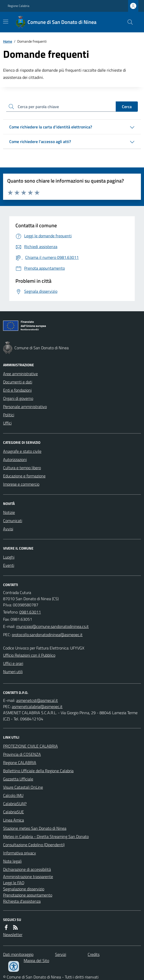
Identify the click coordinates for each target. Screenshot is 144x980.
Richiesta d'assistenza (22, 901)
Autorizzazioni (15, 459)
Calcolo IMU (13, 795)
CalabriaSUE (13, 812)
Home (8, 41)
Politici (9, 415)
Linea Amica (13, 820)
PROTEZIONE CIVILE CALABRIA (30, 746)
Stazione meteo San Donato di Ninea (35, 828)
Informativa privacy (20, 853)
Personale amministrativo (25, 407)
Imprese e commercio (21, 484)
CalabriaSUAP (15, 804)
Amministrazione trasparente (28, 877)
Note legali (12, 861)
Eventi (9, 565)
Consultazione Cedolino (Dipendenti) (34, 845)
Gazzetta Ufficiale (18, 779)
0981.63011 (30, 612)
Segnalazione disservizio (24, 889)
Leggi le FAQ (14, 883)
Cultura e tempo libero (22, 468)
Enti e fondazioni (17, 390)
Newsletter (13, 935)
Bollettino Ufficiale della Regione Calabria (38, 771)
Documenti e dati (18, 382)
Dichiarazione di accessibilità (27, 869)
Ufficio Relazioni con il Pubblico (29, 655)
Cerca (127, 107)
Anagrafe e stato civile (22, 451)
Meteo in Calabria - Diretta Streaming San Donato (46, 836)
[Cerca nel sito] (128, 22)
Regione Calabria (19, 6)
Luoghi (9, 557)
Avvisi (8, 529)
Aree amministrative (20, 374)
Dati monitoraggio (18, 954)
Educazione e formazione (24, 476)
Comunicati (13, 521)
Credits (94, 954)
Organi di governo (18, 398)
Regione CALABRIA (20, 762)
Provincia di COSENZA (22, 754)
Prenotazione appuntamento (28, 895)
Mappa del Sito (36, 960)
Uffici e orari (13, 663)
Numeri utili (13, 672)
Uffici (7, 423)
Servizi (61, 954)
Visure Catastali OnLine (23, 787)
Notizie (9, 512)
